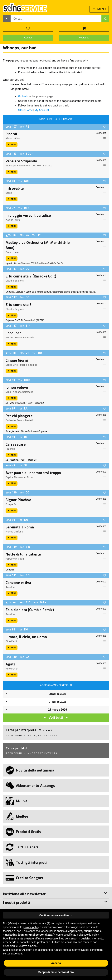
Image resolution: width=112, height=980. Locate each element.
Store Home (26, 110)
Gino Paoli (11, 641)
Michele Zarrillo (29, 365)
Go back (23, 96)
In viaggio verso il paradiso (28, 216)
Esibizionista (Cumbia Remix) (30, 610)
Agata (11, 664)
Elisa (18, 138)
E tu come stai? (19, 305)
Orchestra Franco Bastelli (19, 420)
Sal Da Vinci (12, 365)
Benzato (48, 166)
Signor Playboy (18, 500)
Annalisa (10, 587)
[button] (7, 19)
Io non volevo (17, 388)
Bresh (9, 193)
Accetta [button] (56, 963)
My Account (42, 110)
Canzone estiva (18, 583)
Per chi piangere (19, 416)
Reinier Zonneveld (25, 338)
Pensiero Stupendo (21, 161)
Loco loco (14, 333)
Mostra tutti (45, 730)
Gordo (9, 338)
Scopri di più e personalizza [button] (56, 972)
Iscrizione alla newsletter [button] (24, 894)
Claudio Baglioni (15, 281)
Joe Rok (37, 166)
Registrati (84, 38)
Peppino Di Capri (15, 559)
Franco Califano (14, 532)
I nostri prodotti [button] (17, 903)
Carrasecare (16, 444)
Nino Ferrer (12, 669)
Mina (8, 392)
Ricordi (11, 134)
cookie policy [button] (91, 935)
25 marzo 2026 (57, 710)
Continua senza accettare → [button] (56, 915)
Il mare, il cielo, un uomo (26, 637)
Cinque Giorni (17, 360)
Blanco (9, 138)
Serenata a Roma (20, 527)
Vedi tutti (56, 718)
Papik (9, 477)
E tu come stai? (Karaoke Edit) (31, 276)
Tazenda (10, 449)
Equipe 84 (11, 504)
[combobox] (56, 19)
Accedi (28, 38)
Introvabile (15, 189)
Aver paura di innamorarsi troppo (33, 473)
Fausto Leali (12, 252)
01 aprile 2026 (57, 702)
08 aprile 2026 (57, 694)
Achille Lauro (13, 220)
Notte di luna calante (23, 554)
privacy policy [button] (31, 927)
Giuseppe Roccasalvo (18, 166)
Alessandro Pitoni (23, 477)
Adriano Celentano (23, 392)
